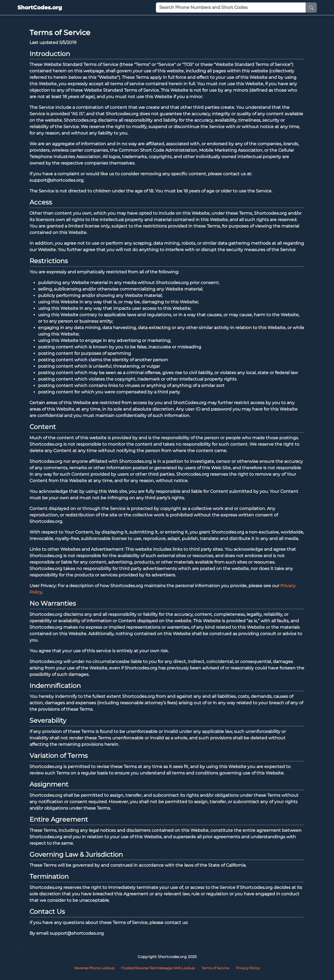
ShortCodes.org (40, 8)
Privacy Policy (248, 968)
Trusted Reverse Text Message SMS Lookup (158, 968)
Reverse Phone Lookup (94, 968)
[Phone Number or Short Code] (231, 8)
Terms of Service (215, 968)
